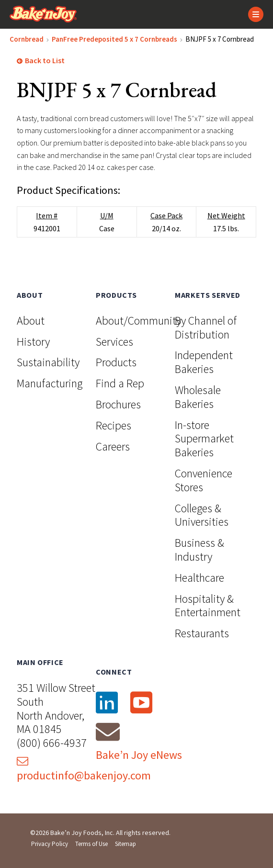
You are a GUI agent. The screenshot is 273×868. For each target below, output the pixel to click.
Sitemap (125, 844)
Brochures (118, 404)
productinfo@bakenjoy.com (84, 769)
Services (114, 342)
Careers (113, 446)
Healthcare (199, 578)
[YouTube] (141, 703)
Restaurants (202, 633)
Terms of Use (91, 844)
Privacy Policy (50, 844)
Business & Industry (199, 550)
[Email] (108, 732)
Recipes (114, 425)
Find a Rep (120, 383)
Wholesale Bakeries (198, 397)
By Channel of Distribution (206, 327)
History (33, 342)
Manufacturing (50, 383)
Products (116, 362)
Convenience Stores (204, 480)
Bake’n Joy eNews (139, 755)
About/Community (138, 321)
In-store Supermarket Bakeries (204, 439)
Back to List (41, 60)
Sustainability (48, 362)
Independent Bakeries (204, 362)
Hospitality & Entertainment (208, 606)
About (31, 321)
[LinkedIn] (106, 703)
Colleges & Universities (202, 515)
